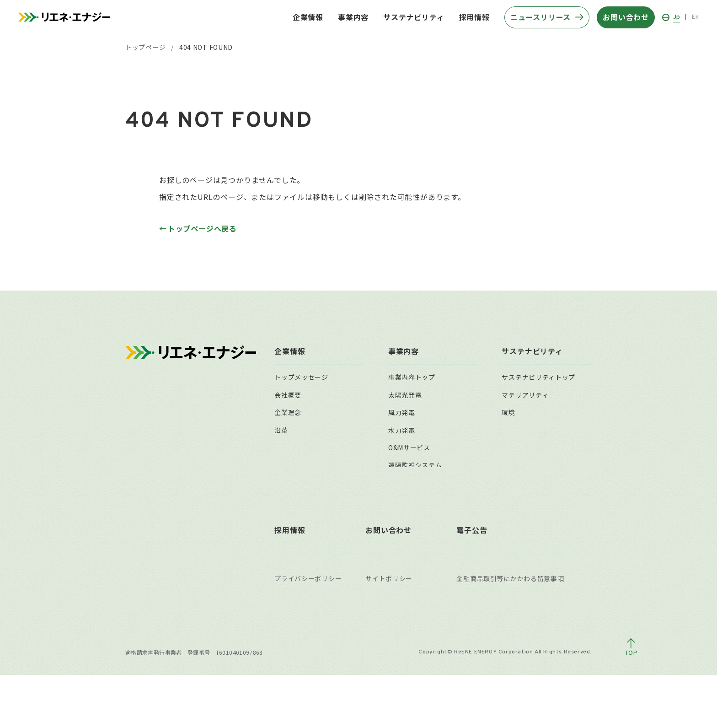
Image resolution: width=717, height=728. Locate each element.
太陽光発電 (405, 395)
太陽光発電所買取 (415, 500)
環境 (508, 412)
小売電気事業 (408, 483)
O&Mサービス (409, 448)
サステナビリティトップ (538, 377)
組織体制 (288, 465)
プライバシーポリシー (308, 631)
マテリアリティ (525, 395)
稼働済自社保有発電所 (422, 535)
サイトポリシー (389, 631)
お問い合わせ (388, 583)
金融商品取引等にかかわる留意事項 (510, 631)
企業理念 (288, 412)
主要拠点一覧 (294, 483)
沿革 (281, 430)
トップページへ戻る (202, 228)
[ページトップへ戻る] (631, 701)
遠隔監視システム (415, 465)
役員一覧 (288, 448)
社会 (508, 430)
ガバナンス (519, 448)
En (695, 17)
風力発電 (402, 412)
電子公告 (472, 583)
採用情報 (474, 17)
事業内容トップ (412, 377)
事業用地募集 (408, 518)
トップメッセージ (301, 377)
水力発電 (402, 430)
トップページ (145, 47)
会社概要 (288, 395)
